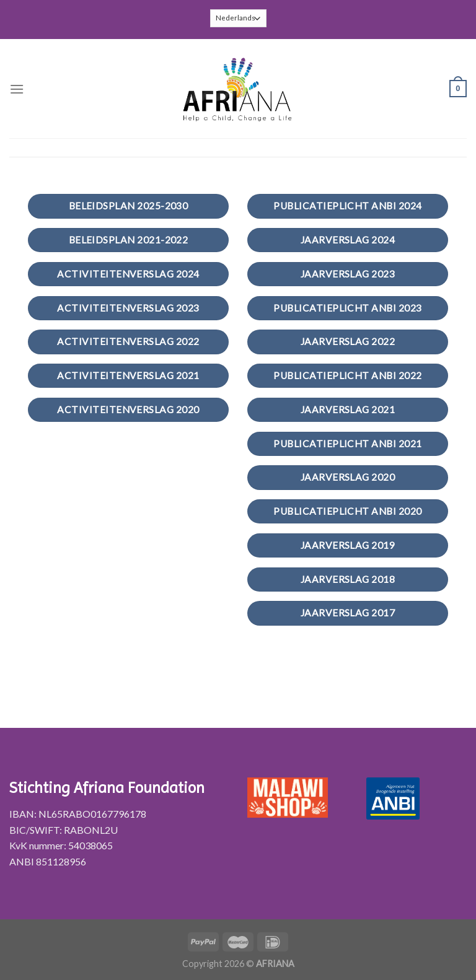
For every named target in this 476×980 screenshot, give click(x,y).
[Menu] (17, 89)
